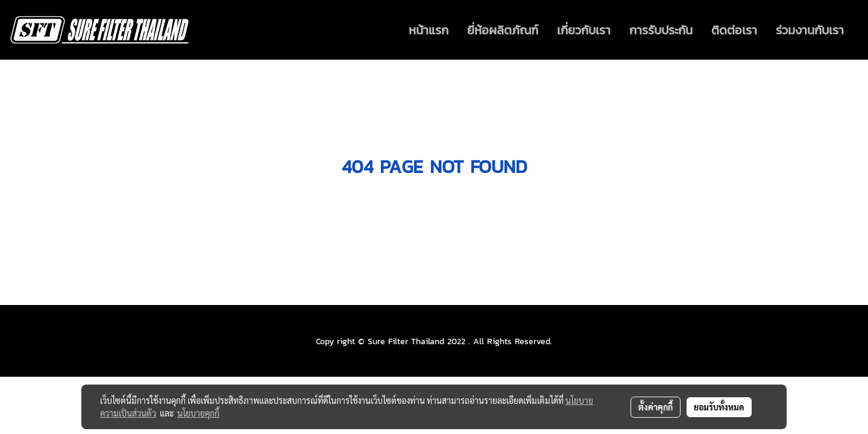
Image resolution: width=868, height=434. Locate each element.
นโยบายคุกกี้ (198, 413)
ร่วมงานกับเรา (810, 30)
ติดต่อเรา (734, 30)
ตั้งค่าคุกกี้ (656, 407)
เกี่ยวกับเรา (584, 30)
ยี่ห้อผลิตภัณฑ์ (503, 30)
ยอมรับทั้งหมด (719, 407)
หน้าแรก (429, 30)
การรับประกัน (661, 30)
